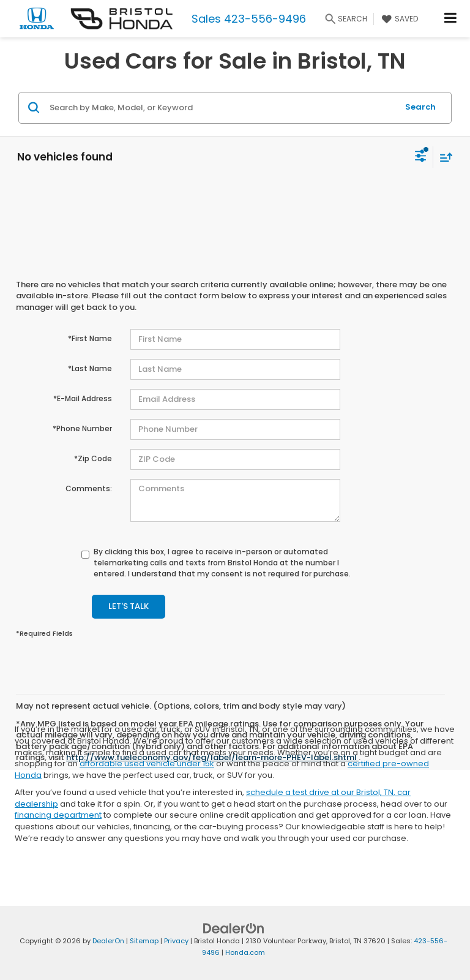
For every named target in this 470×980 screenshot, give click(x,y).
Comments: (89, 488)
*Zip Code (93, 458)
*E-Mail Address (83, 398)
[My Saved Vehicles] (398, 19)
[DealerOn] (234, 928)
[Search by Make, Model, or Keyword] (222, 108)
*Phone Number (82, 428)
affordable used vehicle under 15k (147, 763)
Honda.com (245, 952)
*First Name (90, 338)
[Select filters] (421, 157)
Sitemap (144, 941)
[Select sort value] (443, 157)
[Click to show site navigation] (451, 19)
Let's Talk (129, 606)
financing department (58, 815)
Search (420, 107)
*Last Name (90, 368)
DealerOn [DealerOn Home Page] (108, 941)
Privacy (176, 941)
